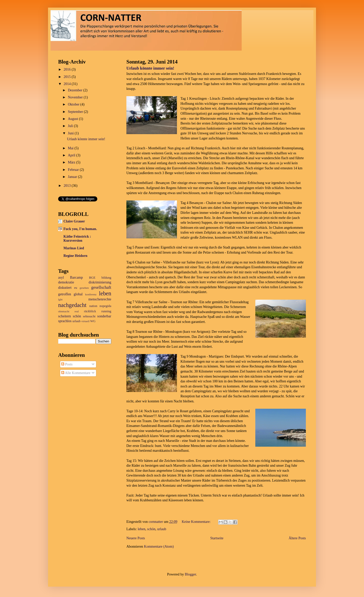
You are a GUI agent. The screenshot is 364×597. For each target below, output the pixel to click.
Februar (74, 170)
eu (76, 288)
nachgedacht (72, 305)
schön (151, 529)
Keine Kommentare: (197, 522)
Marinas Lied (74, 248)
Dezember (75, 90)
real (77, 311)
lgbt (60, 299)
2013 (68, 186)
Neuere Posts (136, 538)
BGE (92, 278)
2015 (68, 77)
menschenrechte (100, 299)
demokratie (66, 282)
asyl (61, 277)
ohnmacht (64, 311)
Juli (71, 126)
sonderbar (104, 316)
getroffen (65, 294)
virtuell (85, 321)
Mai (71, 148)
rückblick (90, 311)
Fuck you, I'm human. (80, 229)
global (78, 294)
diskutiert (65, 288)
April (72, 155)
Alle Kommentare (76, 373)
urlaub (162, 529)
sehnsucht (89, 316)
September (76, 112)
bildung (106, 278)
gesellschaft (101, 287)
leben (142, 529)
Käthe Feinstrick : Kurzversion (77, 239)
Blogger (190, 574)
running (106, 311)
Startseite (217, 538)
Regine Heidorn (75, 256)
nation (93, 306)
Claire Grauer (74, 221)
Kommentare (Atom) (159, 547)
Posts (67, 364)
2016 (68, 69)
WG (93, 321)
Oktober (74, 104)
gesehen (84, 288)
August (73, 119)
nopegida (105, 306)
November (76, 97)
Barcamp (76, 277)
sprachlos (65, 321)
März (72, 162)
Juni (71, 133)
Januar (73, 177)
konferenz (91, 294)
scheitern (65, 316)
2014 (68, 84)
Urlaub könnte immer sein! (150, 68)
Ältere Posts (297, 538)
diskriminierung (100, 282)
